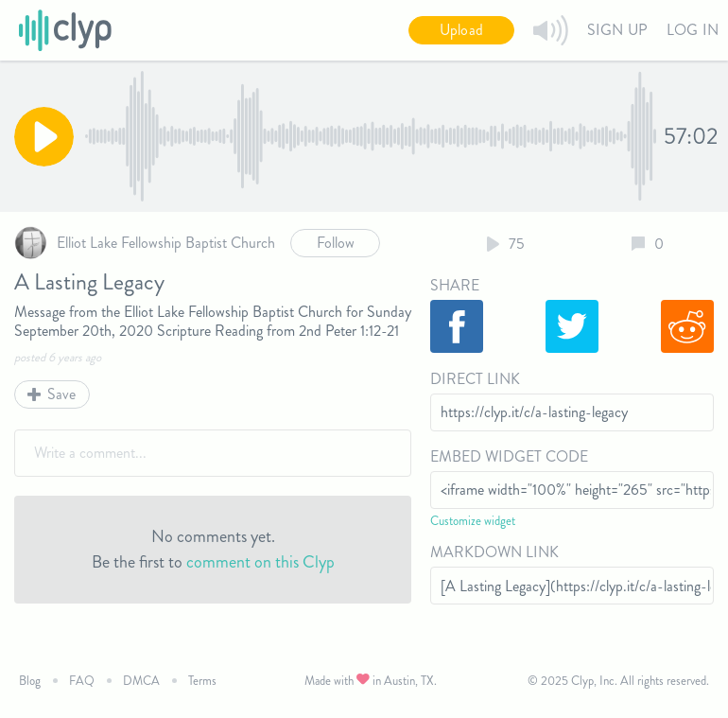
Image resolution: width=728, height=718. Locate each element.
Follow (336, 243)
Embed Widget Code (509, 456)
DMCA (141, 681)
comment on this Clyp (260, 562)
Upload (461, 30)
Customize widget (473, 521)
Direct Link (475, 379)
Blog (30, 681)
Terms (202, 681)
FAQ (82, 681)
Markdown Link (494, 552)
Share (455, 285)
